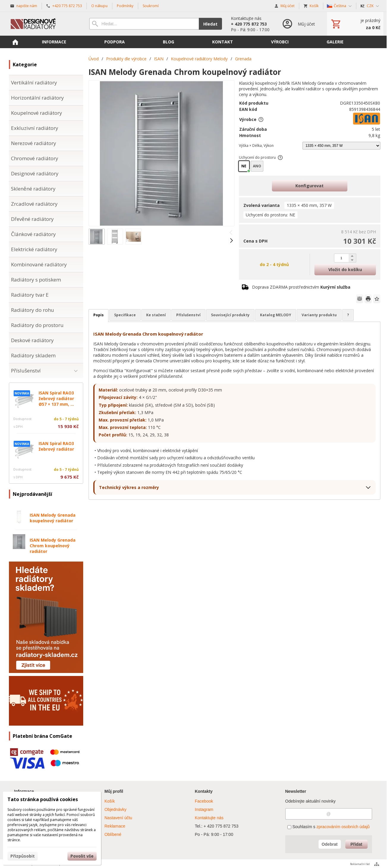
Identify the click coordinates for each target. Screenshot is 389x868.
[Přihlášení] (298, 24)
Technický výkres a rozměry (129, 487)
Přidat (356, 844)
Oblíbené (113, 834)
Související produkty (230, 315)
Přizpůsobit (23, 856)
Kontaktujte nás (209, 818)
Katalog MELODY (276, 315)
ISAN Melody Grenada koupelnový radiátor (53, 518)
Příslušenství (188, 315)
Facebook (204, 801)
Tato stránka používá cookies (43, 799)
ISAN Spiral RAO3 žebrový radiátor (56, 446)
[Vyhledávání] (144, 24)
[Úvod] (43, 24)
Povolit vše (82, 856)
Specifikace (125, 315)
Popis (99, 315)
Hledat (210, 24)
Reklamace (115, 826)
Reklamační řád (360, 864)
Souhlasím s (329, 827)
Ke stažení (156, 315)
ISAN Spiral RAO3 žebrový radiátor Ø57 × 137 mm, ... (56, 398)
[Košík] (355, 24)
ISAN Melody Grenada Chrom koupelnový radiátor (53, 546)
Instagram (204, 809)
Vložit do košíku (345, 269)
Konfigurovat (310, 186)
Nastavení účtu (118, 818)
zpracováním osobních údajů (343, 827)
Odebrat (330, 844)
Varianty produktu (319, 315)
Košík (110, 801)
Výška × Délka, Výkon (256, 146)
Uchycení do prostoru (261, 157)
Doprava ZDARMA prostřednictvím (301, 287)
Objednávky (116, 809)
